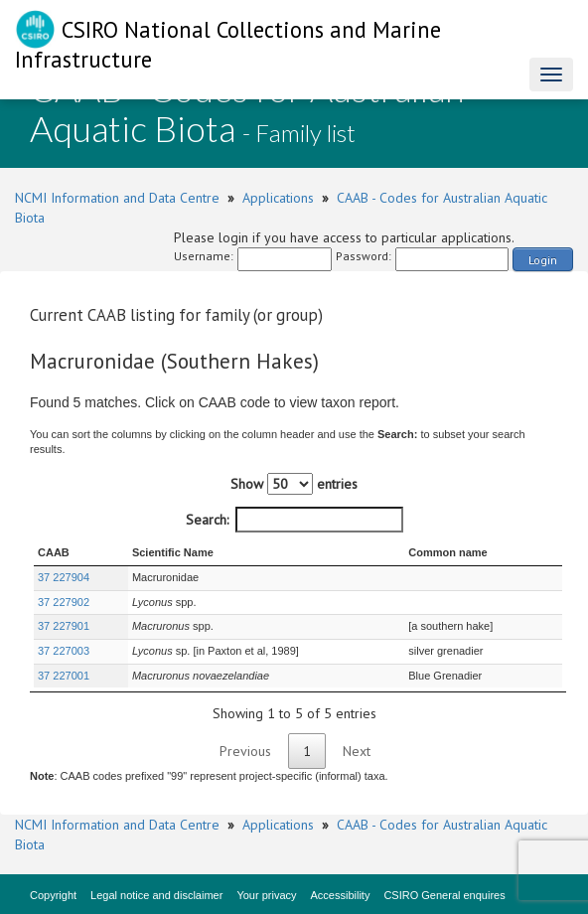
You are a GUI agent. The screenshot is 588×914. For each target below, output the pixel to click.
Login (543, 260)
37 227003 (64, 651)
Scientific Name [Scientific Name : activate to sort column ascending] (173, 552)
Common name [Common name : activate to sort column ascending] (447, 552)
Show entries (294, 484)
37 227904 (64, 577)
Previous (245, 751)
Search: (294, 520)
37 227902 (64, 602)
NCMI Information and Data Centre (117, 198)
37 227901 (64, 626)
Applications (278, 198)
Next (357, 751)
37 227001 (64, 676)
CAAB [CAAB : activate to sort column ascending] (54, 552)
